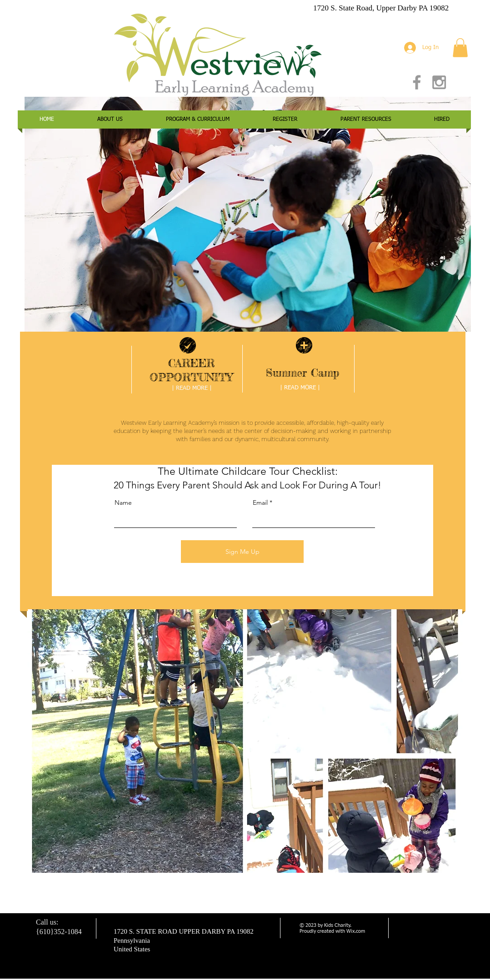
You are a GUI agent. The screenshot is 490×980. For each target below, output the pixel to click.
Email (260, 502)
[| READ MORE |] (192, 389)
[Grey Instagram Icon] (439, 82)
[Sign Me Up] (242, 552)
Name (123, 502)
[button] (460, 48)
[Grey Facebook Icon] (417, 82)
